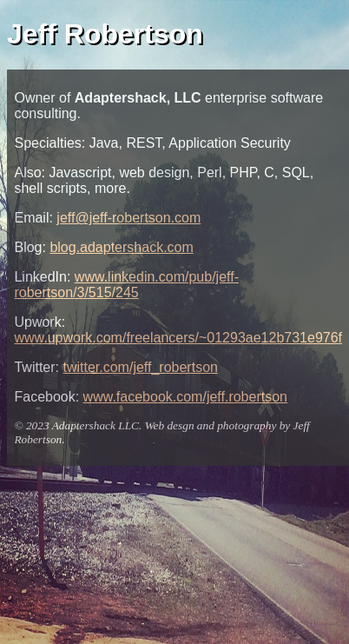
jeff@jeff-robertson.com (128, 218)
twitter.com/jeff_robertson (140, 367)
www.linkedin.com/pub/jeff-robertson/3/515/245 (126, 285)
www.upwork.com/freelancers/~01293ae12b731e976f (178, 338)
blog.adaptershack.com (121, 247)
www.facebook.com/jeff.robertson (185, 397)
